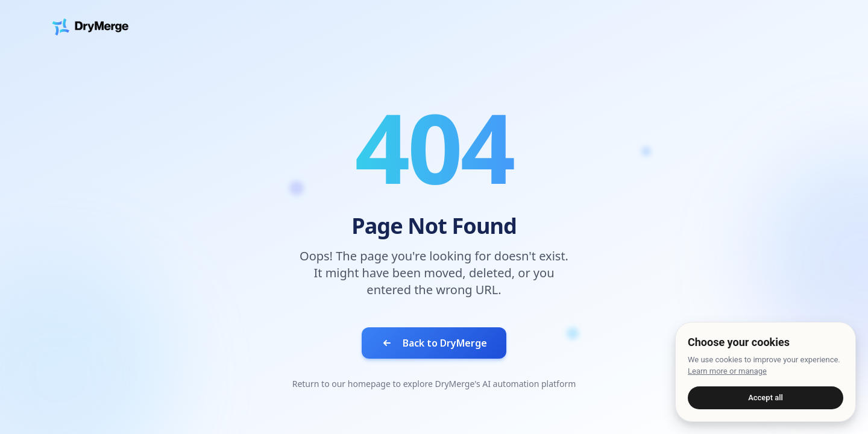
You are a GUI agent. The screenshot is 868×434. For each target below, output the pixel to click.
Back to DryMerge (434, 343)
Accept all (766, 398)
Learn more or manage (727, 371)
